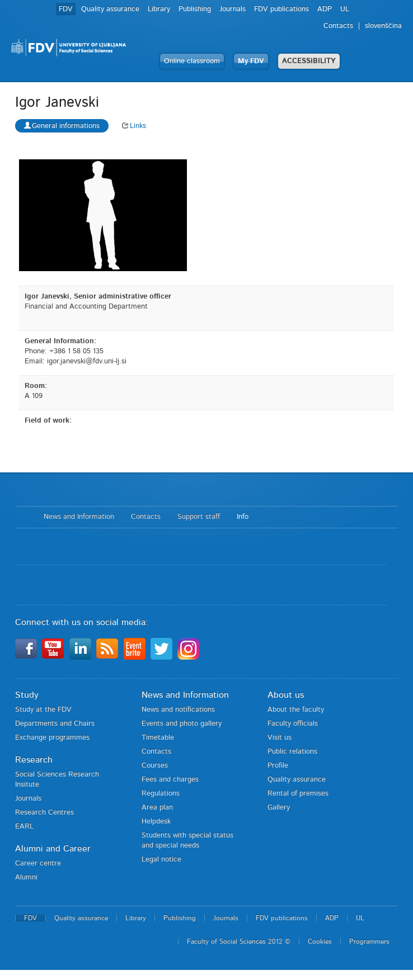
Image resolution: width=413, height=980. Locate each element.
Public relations (292, 752)
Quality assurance (110, 9)
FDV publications (281, 9)
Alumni (26, 877)
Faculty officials (293, 724)
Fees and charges (170, 780)
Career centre (38, 863)
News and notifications (178, 710)
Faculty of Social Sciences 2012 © (239, 941)
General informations (62, 126)
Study (27, 695)
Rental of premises (298, 794)
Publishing (195, 9)
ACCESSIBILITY (309, 61)
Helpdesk (156, 822)
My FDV (251, 61)
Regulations (161, 794)
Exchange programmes (52, 738)
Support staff (199, 517)
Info (243, 517)
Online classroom (192, 61)
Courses (155, 766)
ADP (325, 9)
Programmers (369, 941)
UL (345, 9)
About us (286, 695)
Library (159, 9)
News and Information (79, 517)
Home (24, 517)
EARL (24, 827)
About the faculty (296, 710)
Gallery (279, 808)
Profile (278, 766)
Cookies (320, 941)
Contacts (338, 26)
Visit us (280, 738)
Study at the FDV (43, 710)
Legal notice (161, 860)
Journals (233, 9)
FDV (66, 9)
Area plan (157, 808)
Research (34, 760)
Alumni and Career (53, 849)
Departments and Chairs (55, 724)
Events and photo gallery (182, 724)
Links (134, 126)
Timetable (158, 738)
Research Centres (44, 813)
